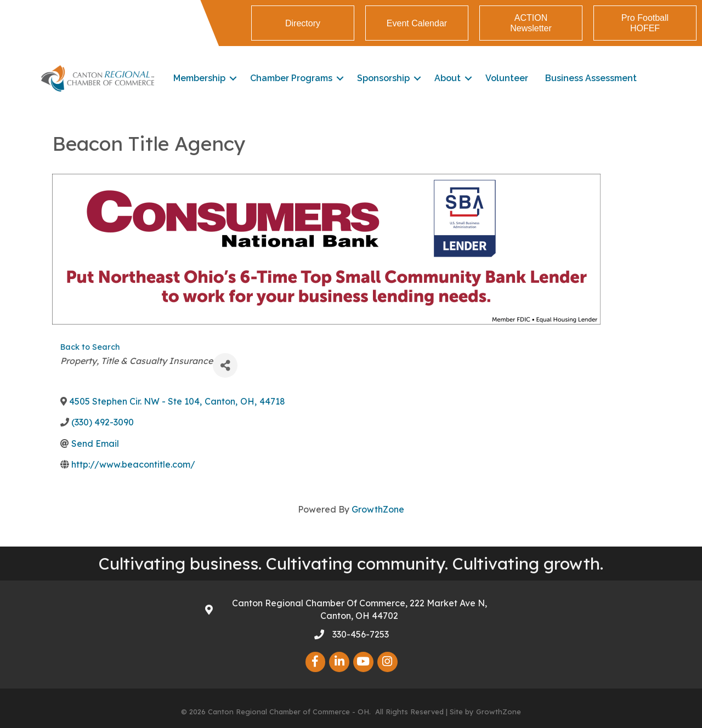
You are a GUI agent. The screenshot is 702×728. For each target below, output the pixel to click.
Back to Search (90, 347)
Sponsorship (383, 78)
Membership (199, 78)
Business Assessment (591, 78)
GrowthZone (378, 509)
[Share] (225, 365)
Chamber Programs (291, 78)
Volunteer (507, 78)
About (448, 78)
